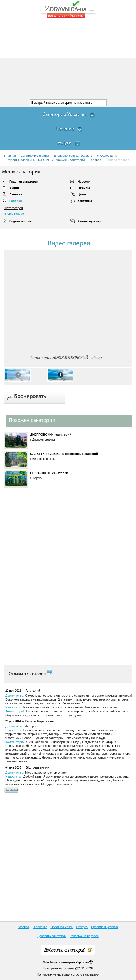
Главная (10, 156)
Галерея (95, 160)
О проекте (40, 927)
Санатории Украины (35, 156)
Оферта (82, 927)
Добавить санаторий (52, 936)
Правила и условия (105, 927)
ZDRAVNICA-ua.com (75, 9)
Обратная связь (62, 927)
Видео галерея (15, 214)
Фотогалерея (14, 208)
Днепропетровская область (73, 156)
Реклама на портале (84, 936)
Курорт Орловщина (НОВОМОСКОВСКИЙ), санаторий (46, 160)
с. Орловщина (107, 156)
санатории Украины (74, 962)
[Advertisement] (68, 59)
